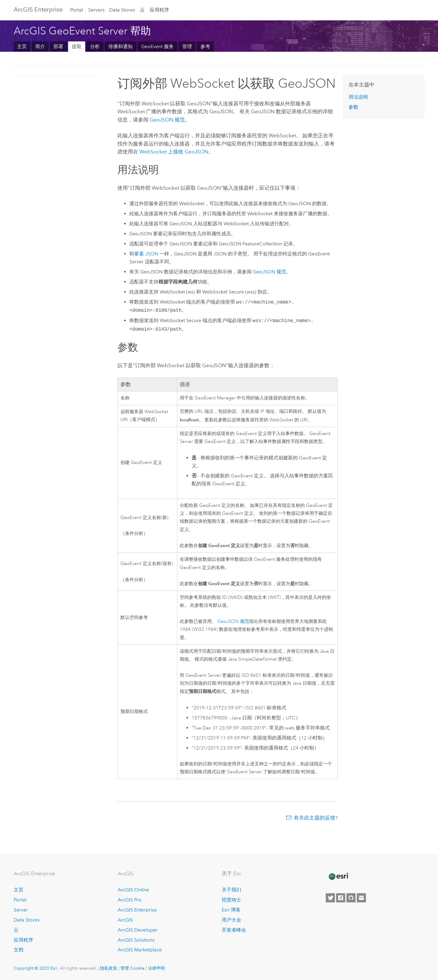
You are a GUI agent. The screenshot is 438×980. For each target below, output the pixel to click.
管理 (187, 46)
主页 (22, 46)
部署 (58, 46)
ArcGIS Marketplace (140, 950)
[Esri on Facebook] (341, 898)
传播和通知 (120, 46)
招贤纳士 (231, 900)
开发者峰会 (234, 930)
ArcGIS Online (133, 890)
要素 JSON (146, 254)
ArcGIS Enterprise (38, 9)
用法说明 (358, 97)
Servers (96, 10)
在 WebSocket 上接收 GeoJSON (171, 152)
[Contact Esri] (361, 898)
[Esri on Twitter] (330, 898)
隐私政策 (109, 968)
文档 (19, 950)
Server (21, 910)
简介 (40, 46)
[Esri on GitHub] (351, 898)
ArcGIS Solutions (136, 940)
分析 (95, 46)
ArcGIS (125, 920)
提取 (77, 46)
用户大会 (231, 920)
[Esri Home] (338, 876)
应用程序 (159, 10)
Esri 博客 (231, 910)
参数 (353, 107)
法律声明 (156, 968)
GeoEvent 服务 (157, 46)
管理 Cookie (132, 968)
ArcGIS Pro (130, 900)
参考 (205, 46)
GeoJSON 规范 (167, 120)
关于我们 (231, 890)
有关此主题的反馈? (316, 818)
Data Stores (122, 10)
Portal (77, 10)
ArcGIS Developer (138, 930)
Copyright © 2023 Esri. (36, 968)
